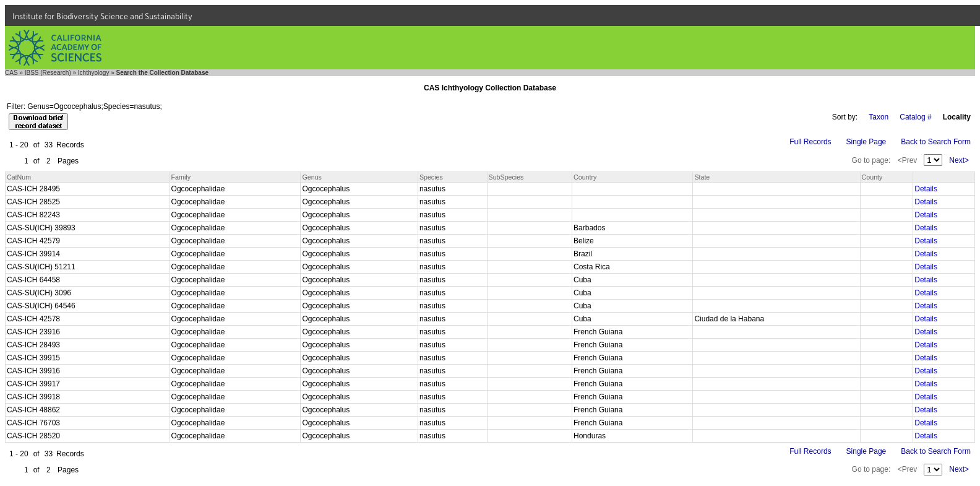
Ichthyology (94, 73)
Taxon (879, 117)
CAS (11, 73)
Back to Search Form (936, 142)
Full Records (810, 142)
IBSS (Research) (48, 73)
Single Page (866, 142)
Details (926, 189)
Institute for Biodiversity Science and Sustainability (102, 16)
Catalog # (915, 117)
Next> (959, 160)
